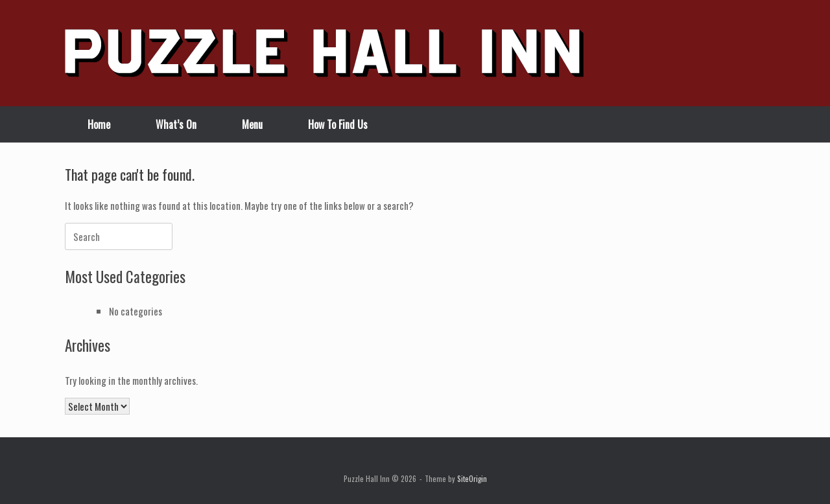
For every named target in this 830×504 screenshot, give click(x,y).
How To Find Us (338, 124)
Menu (252, 124)
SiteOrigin (472, 478)
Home (99, 124)
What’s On (176, 124)
